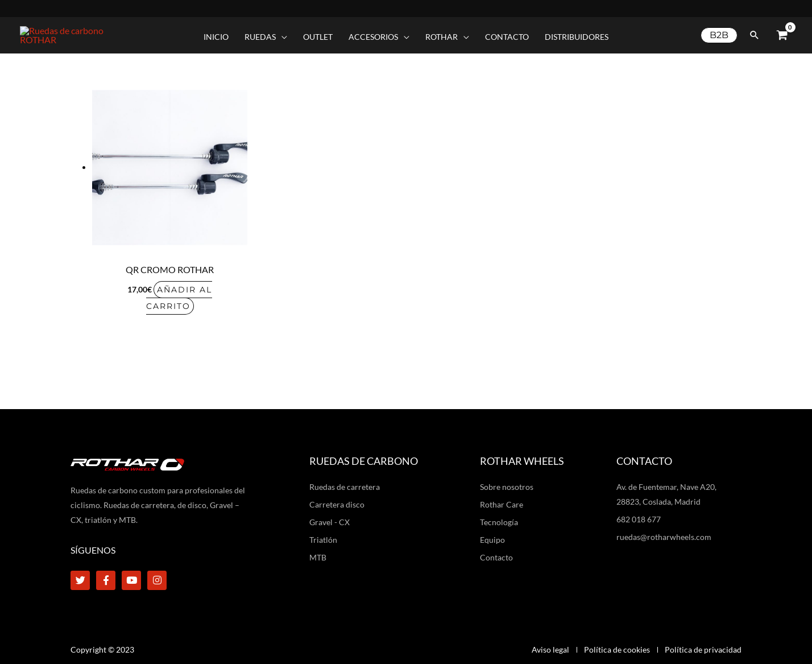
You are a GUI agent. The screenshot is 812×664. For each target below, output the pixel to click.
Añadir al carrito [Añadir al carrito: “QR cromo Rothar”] (179, 290)
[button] (266, 33)
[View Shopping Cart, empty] (782, 32)
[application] (281, 33)
